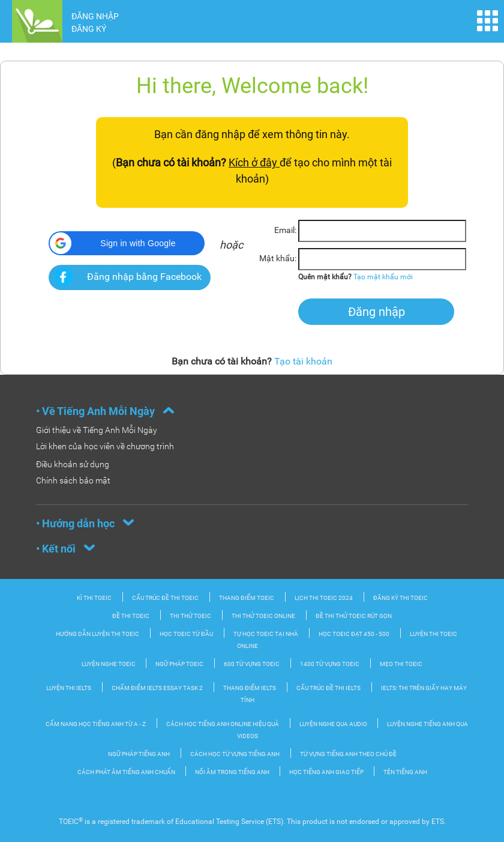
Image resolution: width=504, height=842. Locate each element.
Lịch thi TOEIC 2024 (324, 598)
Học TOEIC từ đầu (186, 634)
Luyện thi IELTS (69, 688)
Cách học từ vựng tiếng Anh (235, 754)
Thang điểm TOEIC (247, 598)
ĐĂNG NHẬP (95, 16)
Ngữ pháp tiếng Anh (139, 754)
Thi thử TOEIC (190, 616)
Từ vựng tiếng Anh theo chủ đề (348, 754)
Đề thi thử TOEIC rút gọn (354, 616)
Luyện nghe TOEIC (109, 664)
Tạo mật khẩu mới (383, 277)
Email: (285, 230)
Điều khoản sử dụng (73, 464)
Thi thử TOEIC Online (263, 616)
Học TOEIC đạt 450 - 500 (354, 634)
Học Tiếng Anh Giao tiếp (327, 772)
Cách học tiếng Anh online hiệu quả (223, 724)
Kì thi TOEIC (94, 598)
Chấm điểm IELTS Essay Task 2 (157, 688)
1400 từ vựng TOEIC (330, 664)
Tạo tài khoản (303, 361)
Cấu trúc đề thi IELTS (328, 688)
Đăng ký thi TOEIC (400, 598)
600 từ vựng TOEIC (252, 664)
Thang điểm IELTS (250, 688)
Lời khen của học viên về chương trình (105, 446)
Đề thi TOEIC (131, 616)
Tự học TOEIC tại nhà (266, 634)
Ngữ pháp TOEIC (179, 664)
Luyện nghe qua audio (334, 724)
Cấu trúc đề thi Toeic (165, 598)
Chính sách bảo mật (73, 480)
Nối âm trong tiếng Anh (233, 772)
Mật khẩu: (278, 258)
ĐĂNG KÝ (89, 29)
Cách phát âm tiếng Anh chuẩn (127, 772)
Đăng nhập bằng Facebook (144, 277)
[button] (127, 243)
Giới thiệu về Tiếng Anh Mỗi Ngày (97, 430)
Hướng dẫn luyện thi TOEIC (97, 634)
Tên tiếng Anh (405, 772)
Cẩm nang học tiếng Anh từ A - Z (96, 724)
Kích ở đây (254, 162)
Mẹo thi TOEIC (401, 664)
